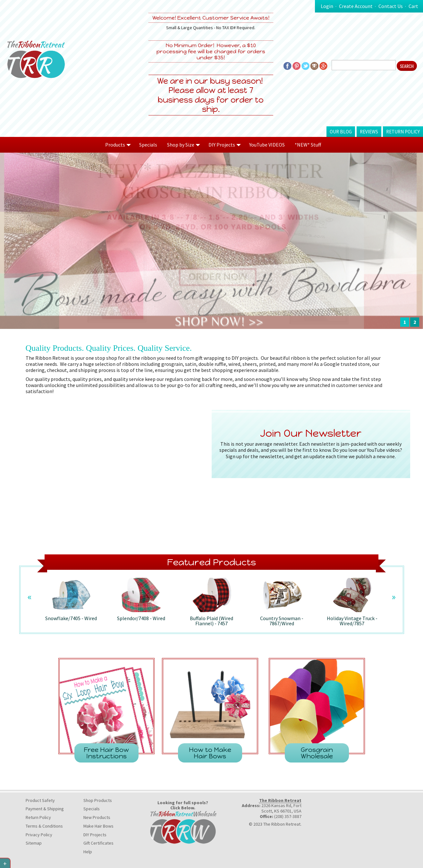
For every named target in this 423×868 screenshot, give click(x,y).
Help (88, 852)
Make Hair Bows (98, 826)
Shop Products (98, 800)
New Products (97, 817)
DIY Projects (95, 835)
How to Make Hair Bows (210, 753)
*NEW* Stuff (308, 145)
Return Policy (403, 132)
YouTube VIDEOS (267, 145)
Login (327, 6)
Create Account (356, 6)
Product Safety (40, 800)
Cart (413, 6)
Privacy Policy (39, 835)
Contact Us (391, 6)
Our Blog (341, 132)
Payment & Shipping (45, 809)
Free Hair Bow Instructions (106, 753)
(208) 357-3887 (288, 816)
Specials (148, 145)
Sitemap (34, 843)
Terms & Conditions (44, 826)
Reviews (369, 132)
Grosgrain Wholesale (317, 753)
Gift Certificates (98, 843)
